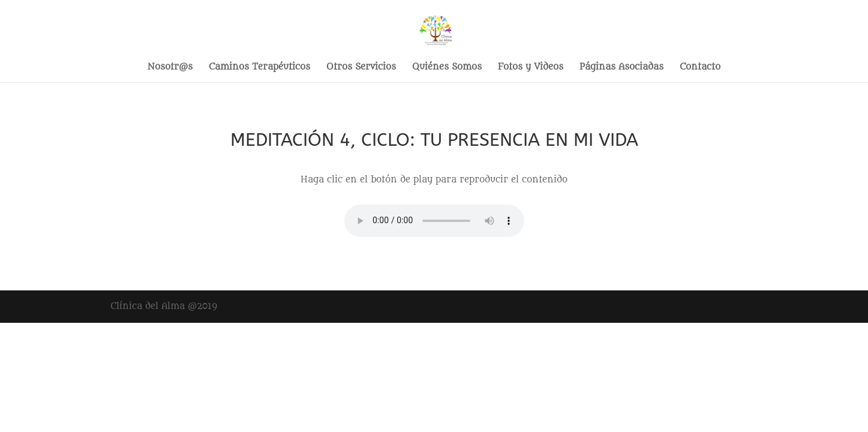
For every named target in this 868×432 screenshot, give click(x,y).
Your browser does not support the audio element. (434, 221)
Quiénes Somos (447, 67)
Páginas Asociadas (621, 67)
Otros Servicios (361, 67)
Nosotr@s (170, 67)
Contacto (700, 67)
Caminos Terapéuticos (259, 67)
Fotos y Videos (531, 67)
